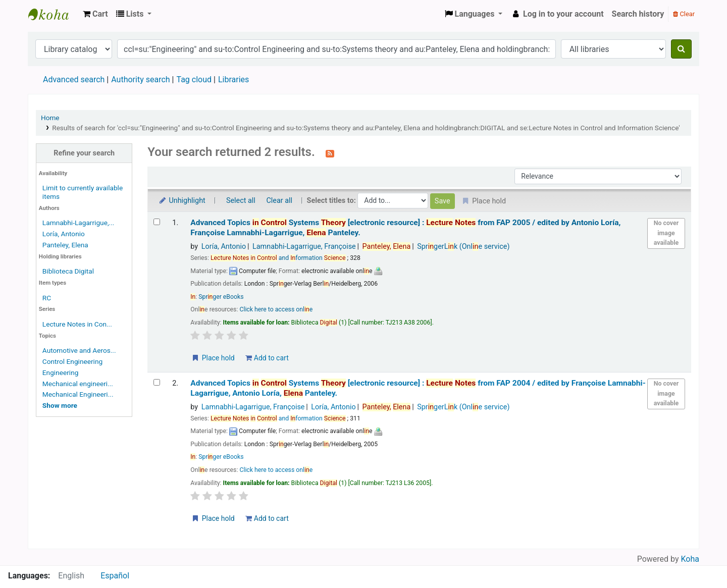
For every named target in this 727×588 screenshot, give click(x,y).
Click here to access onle (276, 309)
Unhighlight (181, 201)
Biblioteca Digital (68, 271)
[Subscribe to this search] (330, 153)
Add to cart (267, 358)
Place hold (213, 358)
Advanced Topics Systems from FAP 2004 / (418, 388)
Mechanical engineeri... (78, 384)
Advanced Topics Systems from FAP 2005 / (405, 227)
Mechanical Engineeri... (78, 394)
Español (115, 576)
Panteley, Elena (65, 245)
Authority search (140, 79)
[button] (95, 14)
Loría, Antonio (64, 234)
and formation (278, 258)
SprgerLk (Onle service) (463, 247)
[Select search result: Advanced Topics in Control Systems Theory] (157, 222)
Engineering (61, 372)
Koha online (54, 14)
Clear (684, 14)
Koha (690, 559)
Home (50, 118)
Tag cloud (194, 79)
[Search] (681, 49)
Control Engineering (72, 361)
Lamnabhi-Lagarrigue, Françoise (304, 247)
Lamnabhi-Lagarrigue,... (79, 223)
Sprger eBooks (221, 297)
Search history (638, 14)
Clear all (279, 201)
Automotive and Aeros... (79, 350)
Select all (241, 201)
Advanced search (74, 79)
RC (47, 298)
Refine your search (84, 153)
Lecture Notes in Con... (77, 324)
